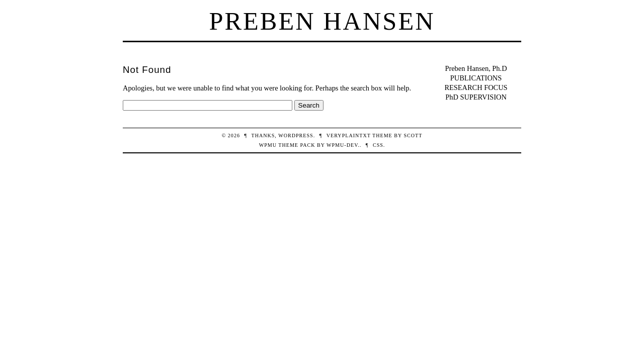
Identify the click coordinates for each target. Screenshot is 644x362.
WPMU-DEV (342, 145)
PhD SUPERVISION (476, 97)
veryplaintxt (349, 135)
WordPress (296, 135)
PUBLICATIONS (476, 78)
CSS (378, 145)
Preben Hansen (322, 21)
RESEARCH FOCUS (476, 87)
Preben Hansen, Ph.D (476, 68)
